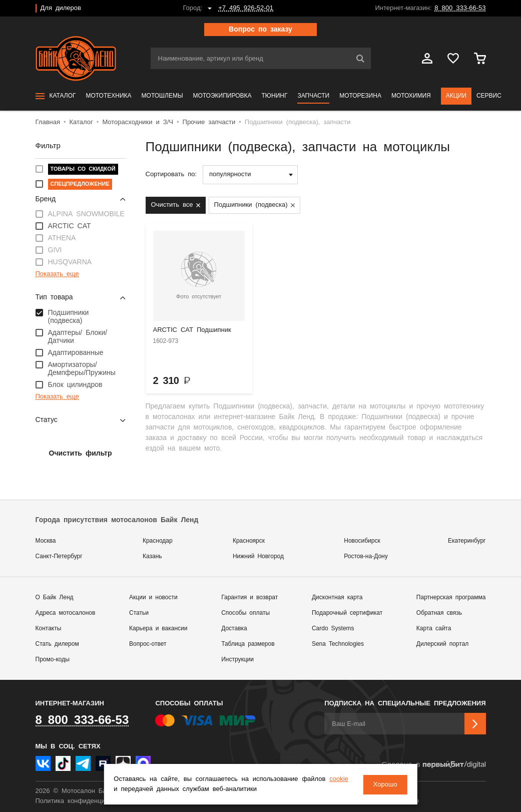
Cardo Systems (333, 629)
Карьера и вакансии (158, 629)
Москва (46, 541)
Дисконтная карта (337, 597)
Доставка (234, 629)
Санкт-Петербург (59, 556)
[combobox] (250, 175)
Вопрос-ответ (148, 644)
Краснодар (158, 541)
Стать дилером (57, 644)
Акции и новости (153, 597)
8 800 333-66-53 (460, 8)
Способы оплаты (245, 613)
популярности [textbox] (230, 174)
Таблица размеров (248, 644)
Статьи (139, 613)
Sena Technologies (338, 644)
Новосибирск (362, 541)
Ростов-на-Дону (366, 556)
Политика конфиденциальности (84, 801)
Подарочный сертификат (347, 613)
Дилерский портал (442, 644)
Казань (152, 556)
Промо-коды (53, 660)
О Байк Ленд (55, 597)
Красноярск (249, 541)
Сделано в (433, 765)
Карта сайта (434, 629)
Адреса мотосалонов (66, 613)
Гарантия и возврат (249, 597)
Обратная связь (439, 613)
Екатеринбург (467, 541)
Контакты (49, 629)
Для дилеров (61, 8)
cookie (338, 780)
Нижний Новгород (258, 556)
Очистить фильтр (81, 454)
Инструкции (237, 660)
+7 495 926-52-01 (246, 8)
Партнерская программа (451, 597)
